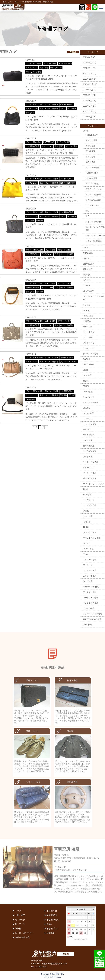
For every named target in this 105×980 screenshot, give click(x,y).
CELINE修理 (31, 399)
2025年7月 (88, 106)
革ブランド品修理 (50, 64)
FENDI (63, 183)
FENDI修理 (71, 183)
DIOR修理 (87, 375)
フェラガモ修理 (90, 451)
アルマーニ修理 (90, 560)
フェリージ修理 (90, 570)
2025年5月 (88, 117)
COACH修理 (88, 364)
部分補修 (40, 221)
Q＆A (49, 924)
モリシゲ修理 (89, 435)
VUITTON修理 (50, 283)
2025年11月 (88, 84)
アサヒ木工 (88, 440)
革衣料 (18, 928)
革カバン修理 (38, 104)
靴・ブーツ (20, 924)
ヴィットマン (89, 332)
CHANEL (87, 258)
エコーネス (88, 419)
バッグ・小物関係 (52, 109)
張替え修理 (30, 113)
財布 (47, 68)
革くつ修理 (91, 157)
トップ (18, 911)
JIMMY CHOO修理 (91, 587)
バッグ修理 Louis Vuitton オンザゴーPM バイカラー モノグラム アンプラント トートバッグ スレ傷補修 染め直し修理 (51, 332)
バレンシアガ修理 (91, 603)
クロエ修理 (88, 516)
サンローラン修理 (91, 462)
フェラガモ (88, 457)
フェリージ (88, 565)
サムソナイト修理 (91, 402)
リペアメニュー (32, 68)
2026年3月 (88, 63)
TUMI (85, 489)
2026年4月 (88, 57)
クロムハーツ (89, 348)
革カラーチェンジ (93, 189)
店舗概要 (51, 933)
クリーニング (65, 362)
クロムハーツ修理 (91, 354)
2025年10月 (88, 90)
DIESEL (86, 543)
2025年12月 (88, 79)
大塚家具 (87, 321)
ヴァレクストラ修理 (33, 72)
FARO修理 (87, 625)
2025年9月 (88, 95)
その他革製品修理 (65, 64)
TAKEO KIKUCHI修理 (92, 619)
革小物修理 (91, 151)
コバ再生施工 (89, 446)
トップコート (89, 500)
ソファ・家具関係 (93, 241)
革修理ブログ (53, 928)
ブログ (29, 64)
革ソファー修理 (92, 167)
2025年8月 (88, 101)
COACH (86, 359)
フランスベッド (90, 343)
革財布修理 (37, 64)
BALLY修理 (88, 581)
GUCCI (63, 109)
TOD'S (74, 362)
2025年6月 (88, 111)
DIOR (85, 370)
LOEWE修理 (88, 291)
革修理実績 (52, 915)
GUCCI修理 (72, 109)
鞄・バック (20, 920)
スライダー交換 (71, 146)
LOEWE (86, 286)
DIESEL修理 (88, 549)
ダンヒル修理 (89, 608)
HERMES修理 (38, 250)
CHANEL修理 (92, 178)
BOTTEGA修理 (49, 142)
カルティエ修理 (90, 576)
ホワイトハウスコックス (94, 484)
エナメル (87, 381)
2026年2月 (88, 68)
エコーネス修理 (90, 424)
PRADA (86, 310)
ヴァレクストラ (56, 68)
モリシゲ (87, 430)
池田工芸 (87, 522)
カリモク (87, 280)
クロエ (86, 511)
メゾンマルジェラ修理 (93, 614)
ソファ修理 (88, 337)
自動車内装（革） (23, 937)
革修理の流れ (53, 920)
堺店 (41, 68)
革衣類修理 (91, 162)
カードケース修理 (91, 598)
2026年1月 (88, 73)
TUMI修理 (87, 495)
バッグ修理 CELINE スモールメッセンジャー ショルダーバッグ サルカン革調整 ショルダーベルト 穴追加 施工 (51, 406)
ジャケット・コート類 (95, 236)
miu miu (86, 305)
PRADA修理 (88, 316)
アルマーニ (88, 554)
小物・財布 (20, 915)
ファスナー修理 (90, 592)
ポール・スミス (90, 478)
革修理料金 (52, 911)
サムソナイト (89, 397)
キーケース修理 (90, 473)
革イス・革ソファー (24, 933)
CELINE (72, 395)
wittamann (87, 327)
